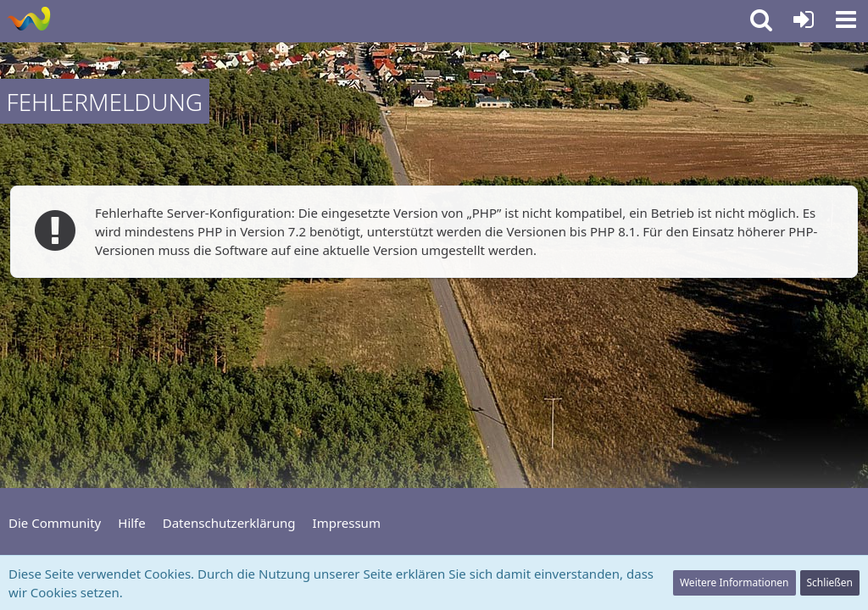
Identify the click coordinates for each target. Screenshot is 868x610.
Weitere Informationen (734, 582)
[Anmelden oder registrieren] (804, 19)
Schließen (830, 582)
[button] (846, 19)
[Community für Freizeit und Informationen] (28, 19)
